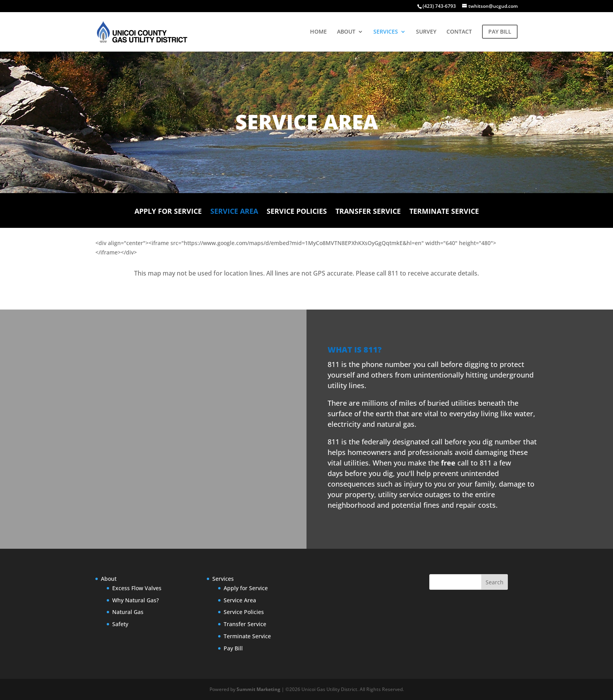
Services (223, 579)
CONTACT (459, 32)
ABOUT (346, 32)
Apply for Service (168, 211)
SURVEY (426, 32)
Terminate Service (444, 211)
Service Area (234, 211)
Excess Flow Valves (137, 588)
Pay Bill (233, 648)
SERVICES (386, 32)
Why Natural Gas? (135, 600)
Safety (120, 624)
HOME (318, 32)
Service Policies (297, 211)
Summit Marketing (258, 689)
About (109, 579)
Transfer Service (368, 211)
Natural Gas (128, 612)
